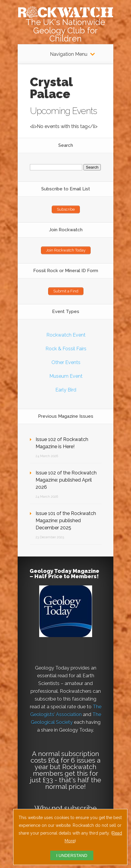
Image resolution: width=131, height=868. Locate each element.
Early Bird (66, 390)
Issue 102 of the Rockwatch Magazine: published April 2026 (66, 480)
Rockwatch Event (66, 335)
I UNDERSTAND (72, 855)
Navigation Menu (69, 54)
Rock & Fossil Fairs (66, 349)
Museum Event (66, 376)
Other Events (66, 362)
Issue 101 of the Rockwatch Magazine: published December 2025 (66, 521)
